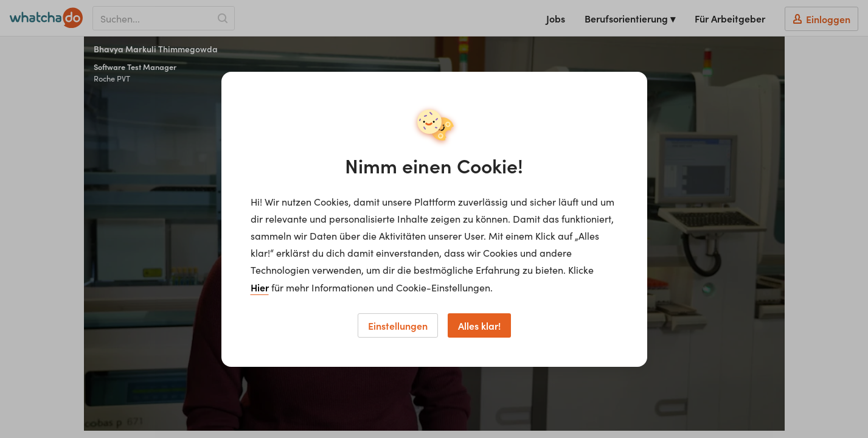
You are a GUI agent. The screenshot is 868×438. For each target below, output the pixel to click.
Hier (260, 287)
